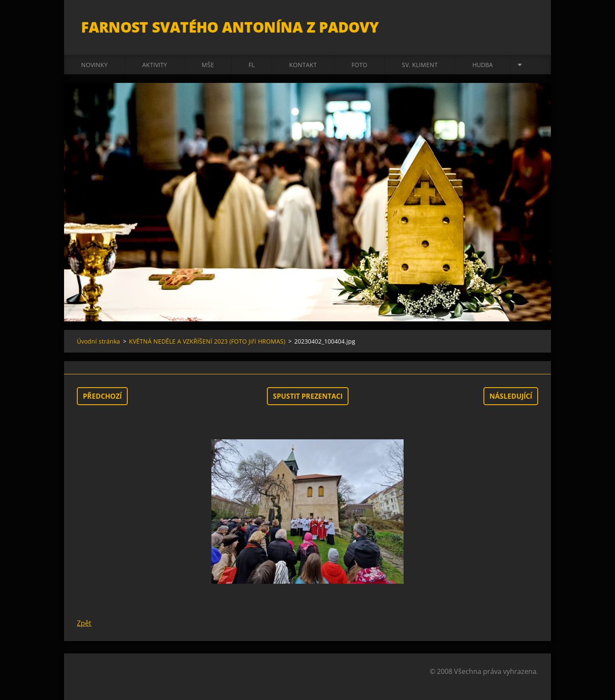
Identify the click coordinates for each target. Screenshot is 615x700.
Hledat (529, 25)
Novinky (94, 65)
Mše (208, 65)
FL (252, 65)
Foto (359, 65)
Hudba (483, 65)
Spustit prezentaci (308, 396)
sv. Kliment (420, 65)
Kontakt (303, 65)
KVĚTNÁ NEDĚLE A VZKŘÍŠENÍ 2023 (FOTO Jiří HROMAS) (207, 341)
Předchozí (102, 396)
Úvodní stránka (98, 341)
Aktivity (155, 65)
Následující (511, 396)
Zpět (84, 623)
